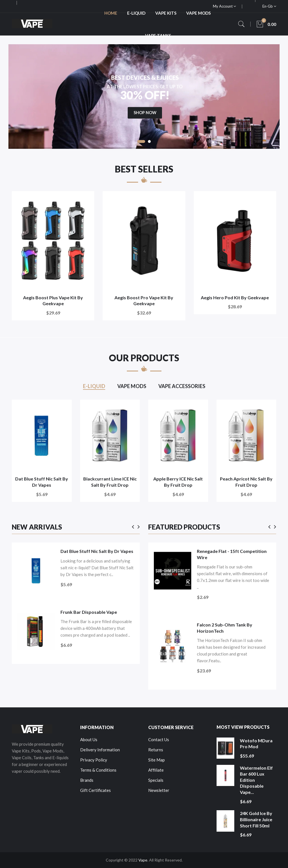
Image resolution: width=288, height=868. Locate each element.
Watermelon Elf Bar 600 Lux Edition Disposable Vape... (256, 780)
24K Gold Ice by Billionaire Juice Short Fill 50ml (256, 819)
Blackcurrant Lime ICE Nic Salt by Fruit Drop (110, 482)
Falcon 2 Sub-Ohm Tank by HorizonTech (225, 628)
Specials (156, 780)
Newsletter (159, 790)
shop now (145, 128)
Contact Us (159, 739)
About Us (89, 739)
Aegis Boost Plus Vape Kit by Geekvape (53, 301)
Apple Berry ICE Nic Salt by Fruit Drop (178, 482)
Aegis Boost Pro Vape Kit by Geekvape (144, 301)
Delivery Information (100, 750)
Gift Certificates (95, 790)
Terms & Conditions (98, 770)
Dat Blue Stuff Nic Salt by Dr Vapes (42, 482)
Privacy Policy (94, 760)
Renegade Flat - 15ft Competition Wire (232, 554)
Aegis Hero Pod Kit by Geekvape (235, 297)
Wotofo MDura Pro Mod (256, 744)
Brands (87, 780)
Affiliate (156, 770)
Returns (156, 750)
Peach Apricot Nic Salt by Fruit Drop (246, 482)
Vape (143, 860)
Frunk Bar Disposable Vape (89, 612)
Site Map (157, 760)
